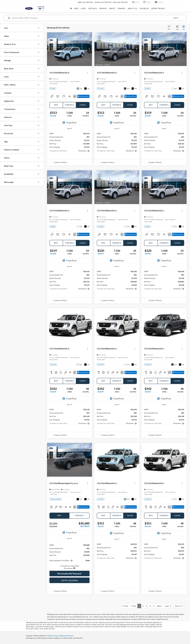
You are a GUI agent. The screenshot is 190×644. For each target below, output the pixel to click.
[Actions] (87, 73)
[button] (90, 49)
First (125, 606)
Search (176, 18)
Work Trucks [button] (158, 8)
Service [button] (103, 8)
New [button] (76, 8)
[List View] (184, 28)
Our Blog (144, 8)
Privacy (56, 636)
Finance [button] (121, 8)
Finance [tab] (69, 105)
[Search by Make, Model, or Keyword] (92, 18)
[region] (69, 555)
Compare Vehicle (60, 162)
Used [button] (83, 8)
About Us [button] (132, 8)
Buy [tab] (56, 105)
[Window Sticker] (83, 96)
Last (168, 606)
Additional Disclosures (66, 636)
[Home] (71, 8)
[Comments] (75, 96)
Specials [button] (93, 8)
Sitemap (49, 636)
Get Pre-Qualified (69, 580)
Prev (133, 606)
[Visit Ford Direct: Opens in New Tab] (84, 638)
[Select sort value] (170, 28)
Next (160, 606)
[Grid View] (177, 28)
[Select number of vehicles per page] (180, 606)
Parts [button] (112, 8)
